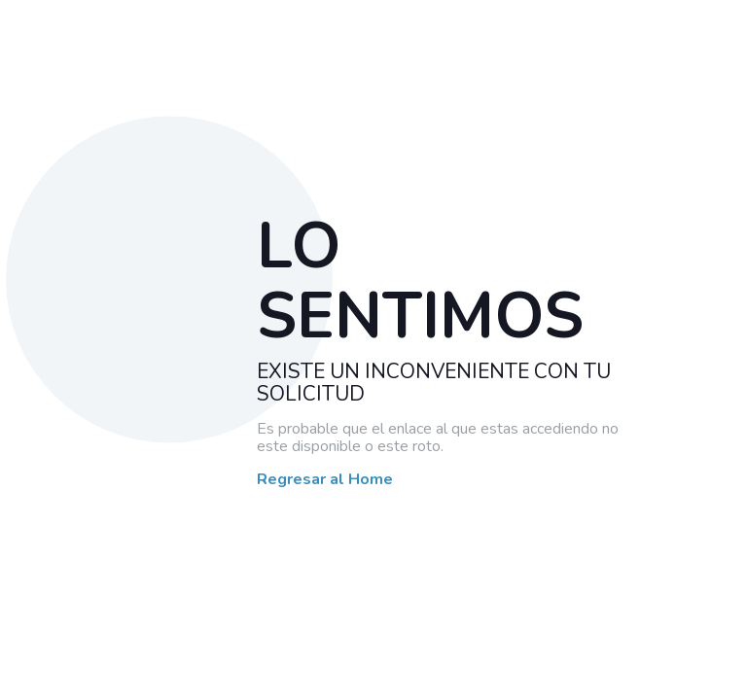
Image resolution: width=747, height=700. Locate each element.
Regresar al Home (325, 480)
